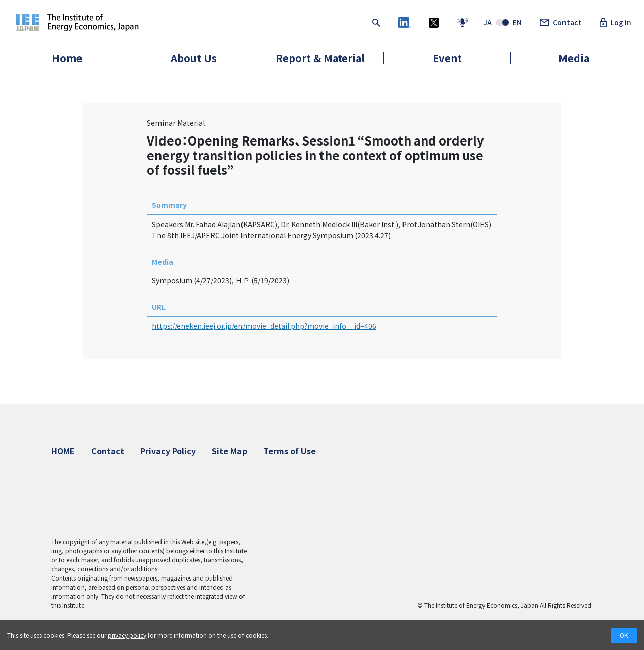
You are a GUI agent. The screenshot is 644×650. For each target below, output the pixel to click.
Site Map (229, 451)
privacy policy (127, 635)
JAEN (502, 23)
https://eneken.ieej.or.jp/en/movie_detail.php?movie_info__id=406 (264, 326)
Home (67, 58)
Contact (561, 23)
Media (574, 58)
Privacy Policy (168, 451)
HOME (63, 451)
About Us (194, 58)
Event (447, 58)
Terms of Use (290, 451)
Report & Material (320, 58)
